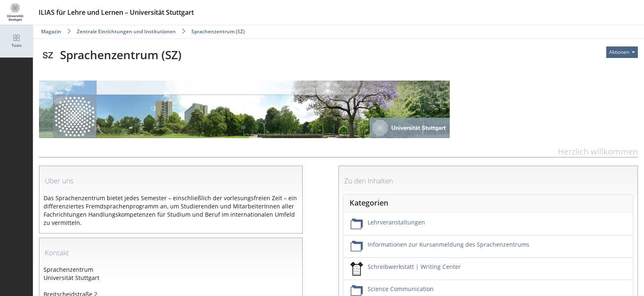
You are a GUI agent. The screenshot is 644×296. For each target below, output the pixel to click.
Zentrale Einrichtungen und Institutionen (126, 31)
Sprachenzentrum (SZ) (218, 31)
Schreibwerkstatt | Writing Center (414, 267)
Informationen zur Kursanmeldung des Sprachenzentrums (448, 244)
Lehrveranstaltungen (396, 222)
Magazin (51, 31)
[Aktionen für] (622, 52)
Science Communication (401, 289)
